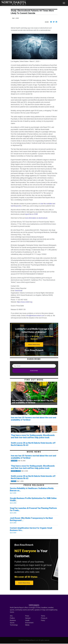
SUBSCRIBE (34, 371)
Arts (11, 616)
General (28, 618)
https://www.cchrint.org (24, 302)
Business (13, 620)
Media (27, 625)
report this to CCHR (31, 214)
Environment (29, 623)
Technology (14, 625)
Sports (12, 623)
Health (27, 620)
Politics (12, 618)
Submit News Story (34, 345)
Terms (43, 616)
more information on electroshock (36, 218)
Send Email (19, 291)
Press (27, 616)
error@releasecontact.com (35, 316)
